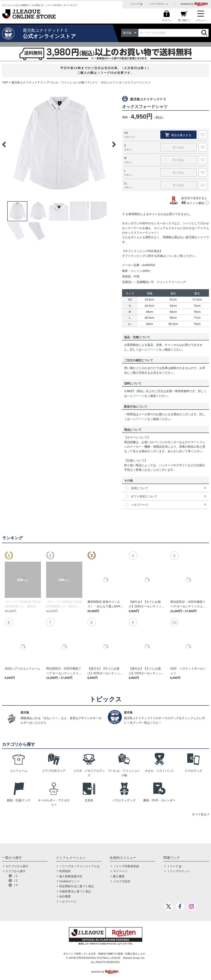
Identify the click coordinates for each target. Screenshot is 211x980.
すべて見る (199, 814)
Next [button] (114, 144)
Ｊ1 (15, 876)
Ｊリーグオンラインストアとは (79, 866)
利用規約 (65, 871)
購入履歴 (119, 876)
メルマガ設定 (122, 881)
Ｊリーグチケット (159, 4)
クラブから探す (16, 871)
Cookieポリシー (70, 881)
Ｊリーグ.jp (136, 4)
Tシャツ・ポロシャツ (101, 82)
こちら (170, 256)
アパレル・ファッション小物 (65, 82)
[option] (59, 144)
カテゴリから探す (17, 866)
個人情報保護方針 (71, 876)
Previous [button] (4, 144)
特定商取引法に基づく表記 (77, 886)
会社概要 (65, 896)
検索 (205, 33)
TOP (5, 82)
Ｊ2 (15, 880)
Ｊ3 (15, 885)
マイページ (120, 871)
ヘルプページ (150, 350)
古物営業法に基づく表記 (75, 891)
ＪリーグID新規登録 (126, 866)
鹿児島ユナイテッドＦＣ (27, 82)
